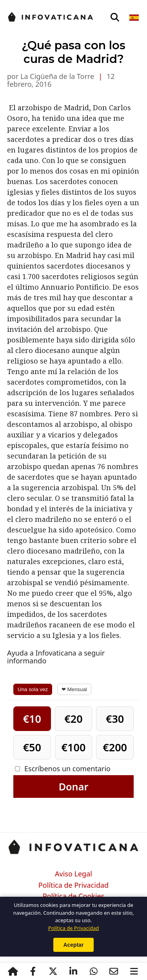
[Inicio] (13, 971)
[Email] (114, 971)
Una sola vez (33, 689)
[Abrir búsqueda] (115, 18)
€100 (74, 747)
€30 (115, 719)
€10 (32, 719)
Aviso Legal (73, 874)
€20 (73, 719)
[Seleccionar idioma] (135, 18)
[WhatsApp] (94, 971)
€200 (115, 747)
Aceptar (73, 945)
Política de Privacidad (73, 885)
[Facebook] (33, 971)
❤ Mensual (74, 689)
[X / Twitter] (53, 971)
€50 (32, 747)
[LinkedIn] (73, 971)
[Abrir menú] (134, 971)
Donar (74, 787)
